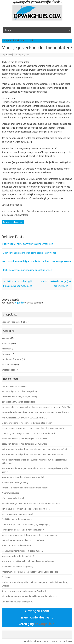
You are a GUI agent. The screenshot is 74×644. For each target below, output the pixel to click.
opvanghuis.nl (45, 624)
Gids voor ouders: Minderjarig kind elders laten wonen (29, 253)
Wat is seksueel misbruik (13, 498)
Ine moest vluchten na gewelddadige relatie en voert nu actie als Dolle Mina (37, 407)
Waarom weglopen (11, 493)
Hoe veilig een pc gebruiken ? (15, 386)
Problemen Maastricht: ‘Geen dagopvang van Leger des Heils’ (30, 572)
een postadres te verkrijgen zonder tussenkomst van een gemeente (37, 261)
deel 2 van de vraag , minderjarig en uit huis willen (25, 444)
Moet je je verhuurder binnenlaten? (18, 556)
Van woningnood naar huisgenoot (17, 514)
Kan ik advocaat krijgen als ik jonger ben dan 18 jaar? (26, 509)
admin (9, 55)
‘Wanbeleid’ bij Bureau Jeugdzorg (17, 567)
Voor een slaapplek (15, 322)
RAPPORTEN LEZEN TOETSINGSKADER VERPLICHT (28, 244)
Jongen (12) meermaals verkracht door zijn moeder (26, 488)
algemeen (6, 338)
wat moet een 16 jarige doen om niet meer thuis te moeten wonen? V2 (34, 449)
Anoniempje (7, 343)
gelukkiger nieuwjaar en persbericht (18, 402)
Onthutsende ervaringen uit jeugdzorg (19, 397)
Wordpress (67, 641)
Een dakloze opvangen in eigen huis (18, 602)
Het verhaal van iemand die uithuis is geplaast (23, 540)
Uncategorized (9, 370)
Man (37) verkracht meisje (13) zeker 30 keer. (22, 551)
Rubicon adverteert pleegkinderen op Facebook (24, 591)
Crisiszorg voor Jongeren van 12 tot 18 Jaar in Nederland (28, 433)
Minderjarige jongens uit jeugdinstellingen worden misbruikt (29, 596)
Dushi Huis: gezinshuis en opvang (17, 519)
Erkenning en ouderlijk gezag (15, 482)
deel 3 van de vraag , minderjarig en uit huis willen (27, 270)
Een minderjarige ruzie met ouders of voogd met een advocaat (31, 503)
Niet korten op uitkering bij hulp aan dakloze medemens (28, 561)
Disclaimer (6, 577)
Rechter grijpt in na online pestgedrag (19, 391)
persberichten (8, 364)
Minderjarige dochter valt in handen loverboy (23, 530)
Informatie (7, 349)
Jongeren (6, 354)
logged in (19, 303)
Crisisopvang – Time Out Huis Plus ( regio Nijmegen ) (26, 524)
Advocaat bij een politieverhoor (16, 545)
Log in (27, 641)
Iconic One (36, 641)
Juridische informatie (13, 222)
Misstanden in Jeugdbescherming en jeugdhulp (23, 477)
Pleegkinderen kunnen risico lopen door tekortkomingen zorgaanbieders (35, 412)
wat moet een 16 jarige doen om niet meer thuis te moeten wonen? (33, 454)
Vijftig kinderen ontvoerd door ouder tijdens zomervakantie (30, 535)
